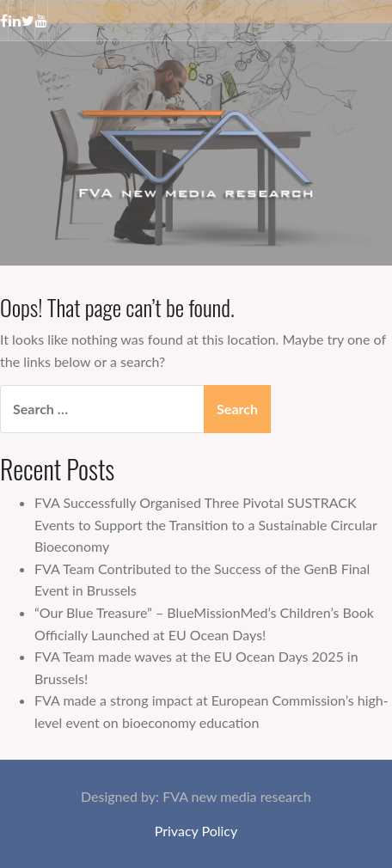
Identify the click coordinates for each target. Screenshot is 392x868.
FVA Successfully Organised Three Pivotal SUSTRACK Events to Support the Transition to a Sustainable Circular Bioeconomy (205, 524)
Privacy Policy (196, 831)
